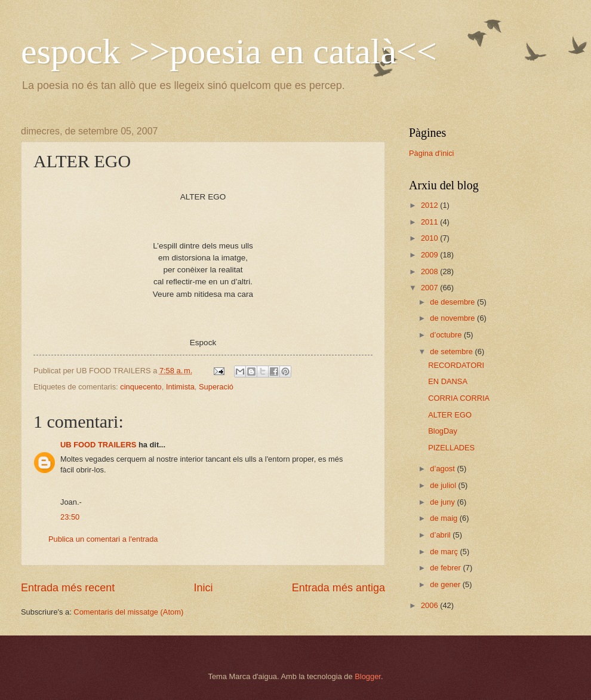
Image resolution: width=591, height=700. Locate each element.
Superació (216, 387)
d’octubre (447, 335)
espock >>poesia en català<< (229, 51)
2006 (430, 605)
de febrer (446, 568)
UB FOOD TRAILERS (98, 445)
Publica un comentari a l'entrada (103, 539)
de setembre (452, 351)
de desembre (453, 302)
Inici (203, 588)
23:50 (70, 517)
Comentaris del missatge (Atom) (128, 612)
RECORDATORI (456, 365)
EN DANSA (448, 381)
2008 (430, 271)
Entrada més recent (68, 588)
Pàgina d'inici (431, 153)
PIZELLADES (451, 448)
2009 (430, 255)
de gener (446, 584)
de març (445, 552)
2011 (430, 222)
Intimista (180, 387)
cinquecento (141, 387)
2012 (430, 205)
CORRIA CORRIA (459, 398)
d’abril (441, 535)
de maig (444, 518)
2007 (430, 288)
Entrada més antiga (338, 588)
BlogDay (443, 431)
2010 (430, 238)
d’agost (443, 469)
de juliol (444, 485)
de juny (443, 502)
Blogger (368, 676)
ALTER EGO (450, 415)
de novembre (453, 318)
